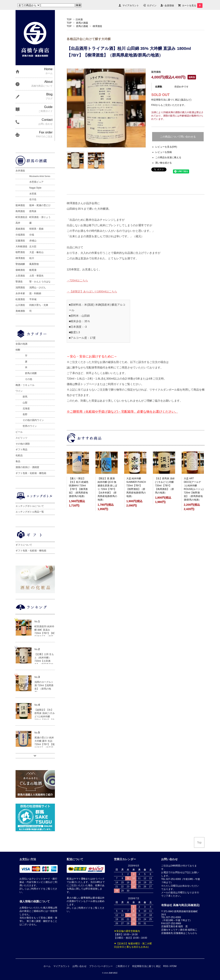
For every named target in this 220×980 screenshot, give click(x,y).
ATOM (173, 966)
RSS (166, 966)
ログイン (152, 6)
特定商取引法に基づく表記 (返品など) (171, 100)
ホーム (47, 966)
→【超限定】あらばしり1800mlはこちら (92, 291)
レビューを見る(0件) (166, 147)
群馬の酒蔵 (82, 23)
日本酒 (79, 20)
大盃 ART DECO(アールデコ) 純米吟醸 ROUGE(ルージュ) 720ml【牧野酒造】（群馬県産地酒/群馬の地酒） (194, 489)
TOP (69, 20)
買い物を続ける (164, 163)
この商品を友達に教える (168, 157)
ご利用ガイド (123, 966)
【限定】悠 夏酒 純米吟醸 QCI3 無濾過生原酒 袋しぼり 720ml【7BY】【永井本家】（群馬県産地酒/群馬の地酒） (107, 489)
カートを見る (192, 6)
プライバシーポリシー (101, 966)
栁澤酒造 (97, 26)
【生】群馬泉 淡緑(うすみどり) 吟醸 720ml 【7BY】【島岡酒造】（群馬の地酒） (165, 486)
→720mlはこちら (77, 280)
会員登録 (169, 6)
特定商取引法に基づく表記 (146, 966)
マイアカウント (131, 6)
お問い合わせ (79, 966)
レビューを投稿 (164, 152)
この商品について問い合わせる (178, 137)
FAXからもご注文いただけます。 (169, 105)
